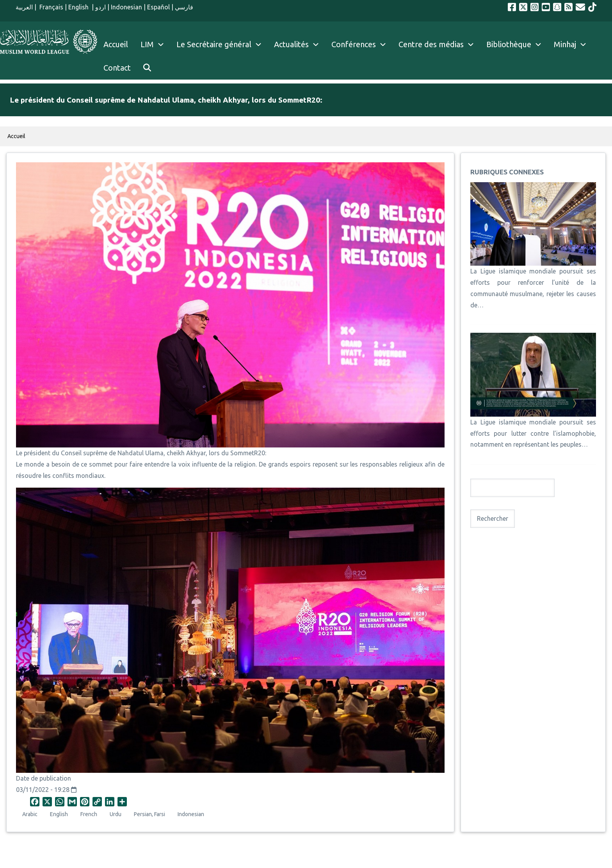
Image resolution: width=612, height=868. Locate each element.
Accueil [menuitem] (116, 44)
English (79, 7)
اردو (101, 7)
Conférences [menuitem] (354, 44)
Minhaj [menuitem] (565, 44)
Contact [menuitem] (117, 68)
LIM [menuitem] (147, 44)
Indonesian (126, 7)
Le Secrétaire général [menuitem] (222, 44)
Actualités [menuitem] (291, 44)
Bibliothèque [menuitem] (509, 44)
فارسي (184, 7)
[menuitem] (147, 68)
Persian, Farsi (149, 814)
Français (51, 7)
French (89, 814)
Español (158, 7)
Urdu (116, 814)
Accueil (16, 136)
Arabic (30, 814)
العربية (24, 7)
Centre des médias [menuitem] (431, 44)
